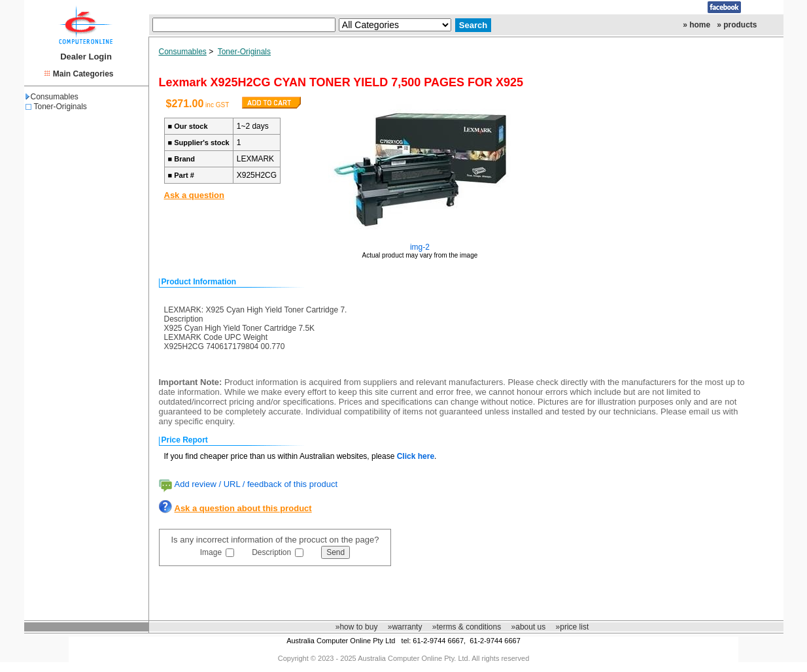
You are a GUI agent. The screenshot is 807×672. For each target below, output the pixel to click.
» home (696, 25)
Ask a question (194, 195)
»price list (573, 627)
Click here (416, 456)
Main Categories (83, 74)
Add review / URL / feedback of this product (256, 484)
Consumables (52, 97)
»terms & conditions (467, 627)
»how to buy (357, 627)
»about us (529, 627)
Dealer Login (86, 57)
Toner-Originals (60, 107)
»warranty (405, 627)
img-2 (420, 247)
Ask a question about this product (243, 508)
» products (737, 25)
